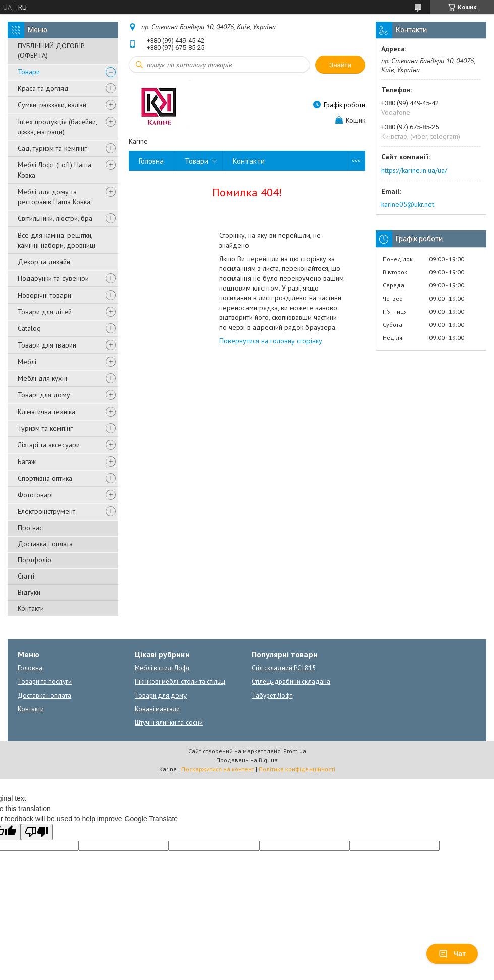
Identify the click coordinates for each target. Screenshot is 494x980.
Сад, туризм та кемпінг (52, 148)
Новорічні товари (44, 295)
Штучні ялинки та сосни (169, 723)
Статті (26, 576)
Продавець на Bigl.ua (247, 760)
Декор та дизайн (44, 262)
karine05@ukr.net (408, 204)
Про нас (30, 528)
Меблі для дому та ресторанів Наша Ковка (54, 197)
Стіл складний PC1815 (284, 668)
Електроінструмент (46, 511)
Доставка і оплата (45, 544)
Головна (151, 161)
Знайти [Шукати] (340, 65)
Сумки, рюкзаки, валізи (52, 105)
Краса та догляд (43, 88)
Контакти (31, 608)
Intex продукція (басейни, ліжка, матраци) (57, 127)
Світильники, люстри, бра (55, 218)
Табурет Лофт (272, 695)
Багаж (27, 462)
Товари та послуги (45, 682)
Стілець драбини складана (291, 682)
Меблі (27, 362)
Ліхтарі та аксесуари (49, 445)
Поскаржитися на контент (218, 769)
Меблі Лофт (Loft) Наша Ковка (54, 170)
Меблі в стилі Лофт (162, 668)
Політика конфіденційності (297, 769)
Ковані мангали (157, 709)
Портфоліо (35, 560)
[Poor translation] (37, 832)
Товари (29, 72)
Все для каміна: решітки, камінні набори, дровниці (56, 240)
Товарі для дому (44, 395)
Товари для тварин (47, 345)
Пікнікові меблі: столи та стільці (180, 682)
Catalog (29, 328)
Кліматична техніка (46, 412)
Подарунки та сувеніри (53, 278)
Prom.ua (295, 751)
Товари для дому (161, 695)
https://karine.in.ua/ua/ (414, 170)
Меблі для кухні (42, 378)
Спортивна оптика (45, 478)
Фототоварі (35, 495)
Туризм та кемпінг (45, 428)
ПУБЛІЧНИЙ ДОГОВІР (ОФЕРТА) (51, 51)
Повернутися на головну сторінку (271, 341)
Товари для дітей (45, 312)
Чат (452, 954)
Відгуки (29, 592)
